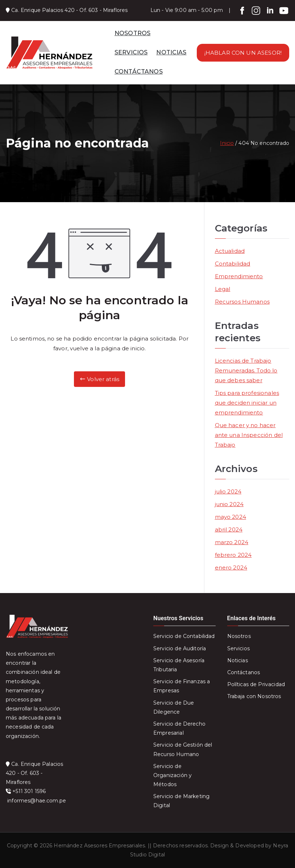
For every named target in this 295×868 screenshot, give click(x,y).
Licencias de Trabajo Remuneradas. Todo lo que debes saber (246, 370)
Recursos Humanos (242, 302)
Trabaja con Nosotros (254, 696)
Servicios (238, 648)
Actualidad (230, 251)
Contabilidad (233, 264)
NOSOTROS (132, 33)
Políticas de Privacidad (256, 684)
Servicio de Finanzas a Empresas (182, 686)
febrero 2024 (233, 555)
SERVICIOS (131, 52)
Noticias (238, 660)
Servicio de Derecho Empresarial (179, 728)
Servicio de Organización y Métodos (173, 775)
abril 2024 (229, 529)
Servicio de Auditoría (180, 648)
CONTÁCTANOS (139, 72)
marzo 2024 (232, 542)
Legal (223, 289)
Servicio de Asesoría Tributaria (179, 665)
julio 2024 (228, 491)
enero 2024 (231, 567)
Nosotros (239, 636)
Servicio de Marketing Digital (181, 801)
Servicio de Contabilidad (184, 636)
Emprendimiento (239, 276)
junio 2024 (229, 504)
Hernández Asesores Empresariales (99, 846)
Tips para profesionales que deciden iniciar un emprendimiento (247, 403)
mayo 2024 (230, 517)
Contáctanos (244, 672)
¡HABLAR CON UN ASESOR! (243, 53)
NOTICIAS (171, 52)
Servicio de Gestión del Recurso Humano (183, 749)
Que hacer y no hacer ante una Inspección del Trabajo (249, 435)
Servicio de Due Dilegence (174, 707)
